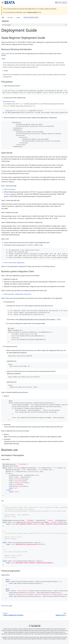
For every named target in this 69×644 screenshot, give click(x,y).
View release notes (9, 102)
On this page (6, 25)
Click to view (5, 54)
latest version (32, 12)
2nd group (7, 194)
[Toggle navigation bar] (3, 3)
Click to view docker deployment (14, 263)
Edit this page (7, 606)
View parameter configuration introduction (18, 294)
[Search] (61, 3)
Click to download (10, 189)
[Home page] (3, 17)
